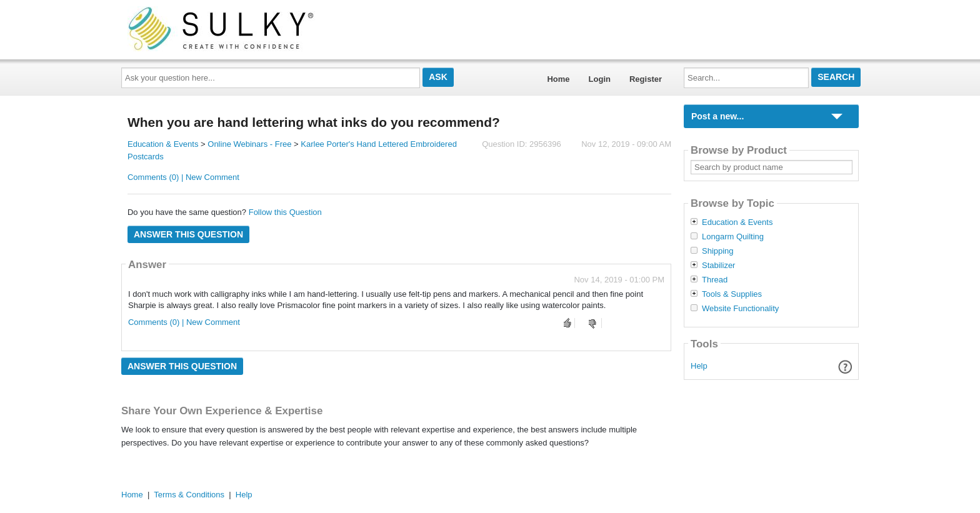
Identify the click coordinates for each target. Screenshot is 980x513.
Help (699, 366)
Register (646, 79)
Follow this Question (285, 212)
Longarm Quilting (733, 237)
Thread (715, 280)
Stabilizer (718, 266)
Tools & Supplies (732, 294)
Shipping (718, 251)
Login (600, 79)
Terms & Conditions (189, 495)
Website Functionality (740, 309)
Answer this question (188, 234)
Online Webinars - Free (249, 144)
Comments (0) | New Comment (183, 177)
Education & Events (163, 144)
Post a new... (717, 116)
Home (558, 79)
